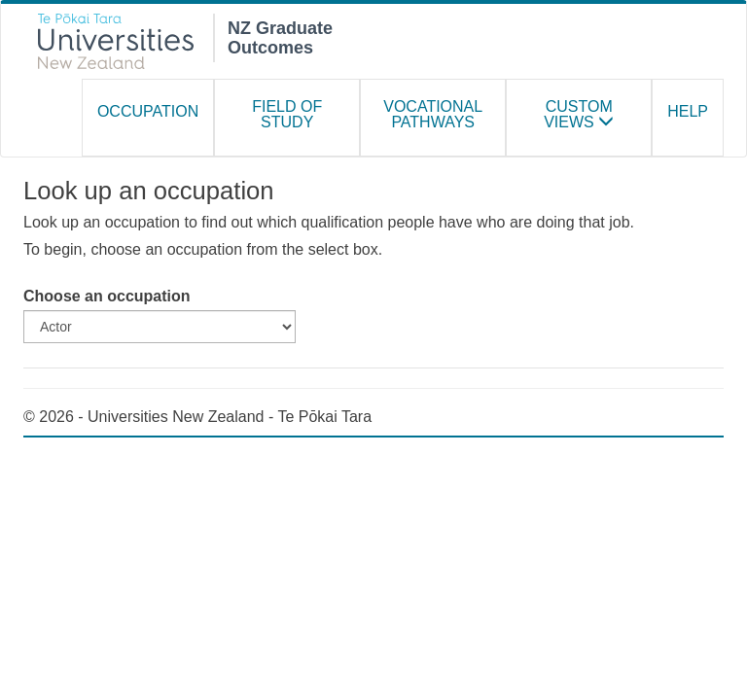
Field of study (287, 114)
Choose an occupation (107, 296)
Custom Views (579, 114)
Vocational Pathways (433, 114)
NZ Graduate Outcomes (280, 35)
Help (688, 111)
